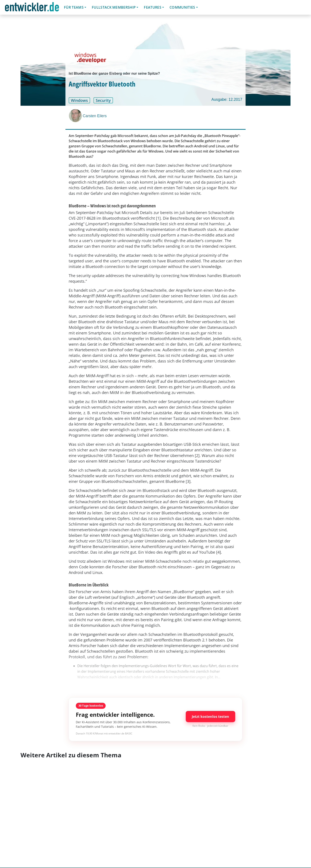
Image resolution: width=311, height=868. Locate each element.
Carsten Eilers (95, 116)
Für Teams (74, 7)
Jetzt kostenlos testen (210, 717)
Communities (182, 7)
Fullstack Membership (114, 7)
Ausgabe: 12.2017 (227, 99)
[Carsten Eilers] (76, 116)
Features (153, 7)
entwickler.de (32, 8)
